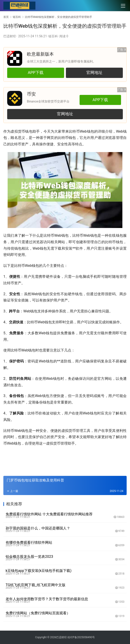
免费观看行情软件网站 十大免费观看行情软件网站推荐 (49, 514)
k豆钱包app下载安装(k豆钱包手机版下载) (39, 571)
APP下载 (36, 73)
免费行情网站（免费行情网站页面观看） (38, 613)
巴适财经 (10, 36)
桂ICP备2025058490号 (81, 637)
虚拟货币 (18, 131)
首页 (6, 17)
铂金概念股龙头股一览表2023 (29, 557)
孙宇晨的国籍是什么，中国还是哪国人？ (38, 528)
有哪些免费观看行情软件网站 (29, 543)
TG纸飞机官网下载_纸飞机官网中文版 (36, 585)
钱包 (29, 131)
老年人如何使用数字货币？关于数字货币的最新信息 (47, 599)
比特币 (74, 131)
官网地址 (94, 73)
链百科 (53, 36)
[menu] (123, 6)
